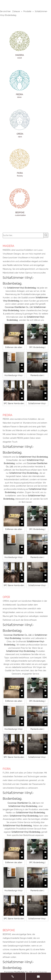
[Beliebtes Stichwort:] (46, 235)
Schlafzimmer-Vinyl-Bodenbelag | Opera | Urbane (37, 403)
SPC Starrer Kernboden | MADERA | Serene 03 (14, 403)
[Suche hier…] (23, 235)
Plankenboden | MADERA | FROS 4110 (37, 375)
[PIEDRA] (20, 84)
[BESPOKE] (20, 202)
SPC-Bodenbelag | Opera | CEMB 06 (37, 347)
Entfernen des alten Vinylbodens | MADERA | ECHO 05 (14, 347)
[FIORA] (20, 163)
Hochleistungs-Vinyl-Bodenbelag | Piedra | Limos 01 (14, 375)
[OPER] (20, 123)
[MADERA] (20, 45)
